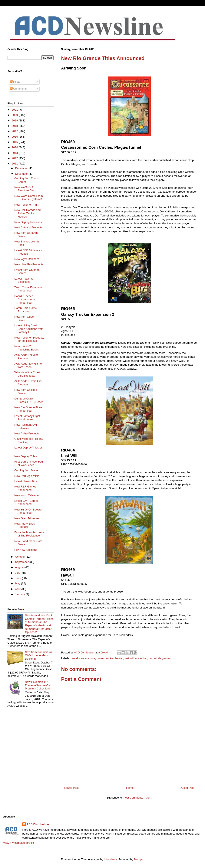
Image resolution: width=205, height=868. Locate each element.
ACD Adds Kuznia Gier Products (28, 383)
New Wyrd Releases (27, 259)
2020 (15, 115)
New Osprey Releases (28, 222)
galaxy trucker (105, 658)
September (22, 562)
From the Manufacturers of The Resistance (29, 534)
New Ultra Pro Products (29, 264)
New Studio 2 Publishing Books (27, 348)
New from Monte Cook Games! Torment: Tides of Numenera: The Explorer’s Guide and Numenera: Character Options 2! (39, 624)
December (22, 168)
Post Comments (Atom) (138, 798)
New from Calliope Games (26, 391)
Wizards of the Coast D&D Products (27, 374)
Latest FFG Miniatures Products (28, 252)
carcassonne (87, 658)
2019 (15, 120)
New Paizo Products (27, 433)
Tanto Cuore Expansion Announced (29, 289)
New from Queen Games (25, 318)
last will (129, 658)
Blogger (139, 859)
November (22, 174)
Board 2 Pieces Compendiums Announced (25, 299)
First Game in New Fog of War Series (29, 463)
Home (130, 788)
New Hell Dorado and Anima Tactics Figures (27, 213)
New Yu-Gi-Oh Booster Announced (28, 511)
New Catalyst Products (28, 227)
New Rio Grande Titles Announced (28, 409)
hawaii (119, 658)
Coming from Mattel (26, 470)
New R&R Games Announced (25, 488)
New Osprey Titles (25, 456)
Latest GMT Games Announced (26, 502)
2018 (15, 126)
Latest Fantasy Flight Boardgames (27, 418)
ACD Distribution (38, 824)
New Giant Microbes (27, 518)
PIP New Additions (26, 550)
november (141, 658)
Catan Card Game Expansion (26, 310)
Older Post (188, 788)
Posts (15, 82)
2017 (15, 131)
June (19, 578)
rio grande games (160, 658)
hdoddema (110, 859)
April (18, 589)
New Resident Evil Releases (26, 426)
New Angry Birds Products (24, 525)
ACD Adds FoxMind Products (26, 357)
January (20, 594)
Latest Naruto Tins (26, 481)
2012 (15, 158)
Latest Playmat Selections (23, 280)
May (18, 583)
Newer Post (71, 788)
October (20, 557)
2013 (15, 153)
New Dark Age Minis (27, 476)
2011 (15, 164)
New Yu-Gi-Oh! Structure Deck (25, 189)
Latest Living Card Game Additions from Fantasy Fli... (29, 329)
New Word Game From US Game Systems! (28, 198)
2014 (15, 147)
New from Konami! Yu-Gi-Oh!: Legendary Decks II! (39, 655)
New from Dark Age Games (26, 234)
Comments (18, 89)
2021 (15, 110)
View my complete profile (19, 843)
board (74, 658)
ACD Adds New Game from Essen (28, 365)
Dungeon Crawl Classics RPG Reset (28, 400)
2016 (15, 137)
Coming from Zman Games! (26, 180)
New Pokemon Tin (26, 205)
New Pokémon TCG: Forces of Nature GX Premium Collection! (38, 685)
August (20, 567)
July (18, 573)
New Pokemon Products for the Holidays (29, 339)
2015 (15, 142)
